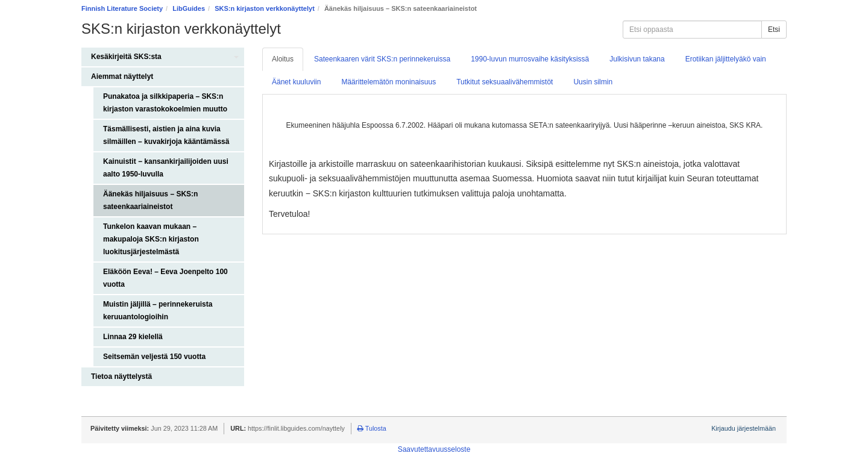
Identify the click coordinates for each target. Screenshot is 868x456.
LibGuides (189, 8)
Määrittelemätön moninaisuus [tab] (388, 82)
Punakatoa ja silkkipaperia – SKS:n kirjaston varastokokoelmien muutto (165, 103)
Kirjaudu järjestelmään (744, 428)
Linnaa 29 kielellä (133, 337)
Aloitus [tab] (283, 59)
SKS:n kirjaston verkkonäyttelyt (265, 8)
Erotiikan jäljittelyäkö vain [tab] (726, 59)
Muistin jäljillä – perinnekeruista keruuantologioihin (158, 311)
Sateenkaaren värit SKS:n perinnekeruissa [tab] (382, 59)
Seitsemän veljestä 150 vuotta (154, 357)
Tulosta (372, 428)
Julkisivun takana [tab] (637, 59)
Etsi (774, 30)
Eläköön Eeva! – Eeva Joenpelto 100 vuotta (165, 278)
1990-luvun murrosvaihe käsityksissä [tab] (530, 59)
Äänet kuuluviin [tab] (296, 82)
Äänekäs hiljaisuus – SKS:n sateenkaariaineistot (150, 200)
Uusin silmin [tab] (593, 82)
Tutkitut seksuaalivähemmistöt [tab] (505, 82)
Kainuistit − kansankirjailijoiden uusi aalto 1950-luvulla (166, 168)
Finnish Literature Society (122, 8)
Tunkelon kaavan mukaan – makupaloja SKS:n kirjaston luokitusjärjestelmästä (151, 239)
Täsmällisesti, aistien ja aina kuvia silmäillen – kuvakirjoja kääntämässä (166, 135)
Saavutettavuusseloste (434, 449)
